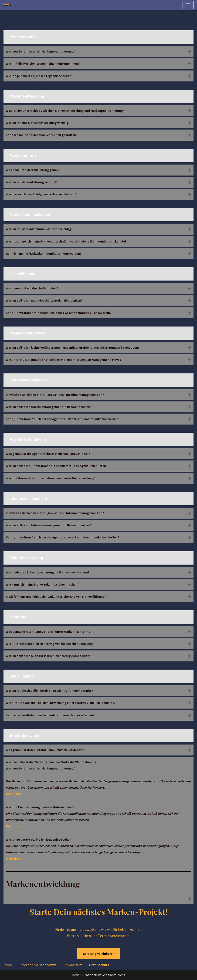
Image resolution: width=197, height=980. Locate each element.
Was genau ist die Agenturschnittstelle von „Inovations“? (48, 454)
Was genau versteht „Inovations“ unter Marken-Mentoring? (49, 632)
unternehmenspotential (38, 965)
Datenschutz (99, 965)
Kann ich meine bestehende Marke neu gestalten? (42, 135)
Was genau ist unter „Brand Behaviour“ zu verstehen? (45, 750)
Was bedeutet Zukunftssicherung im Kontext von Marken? (48, 572)
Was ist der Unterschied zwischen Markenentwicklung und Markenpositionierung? (65, 111)
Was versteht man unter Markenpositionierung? (40, 51)
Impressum (73, 965)
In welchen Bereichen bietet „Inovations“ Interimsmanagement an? (55, 395)
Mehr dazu (13, 794)
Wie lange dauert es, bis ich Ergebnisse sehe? (38, 76)
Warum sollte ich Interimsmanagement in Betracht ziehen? (49, 407)
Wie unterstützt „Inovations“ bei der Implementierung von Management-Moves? (64, 360)
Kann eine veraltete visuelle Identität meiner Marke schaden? (50, 715)
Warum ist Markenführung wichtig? (31, 182)
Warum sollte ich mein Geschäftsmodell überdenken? (44, 300)
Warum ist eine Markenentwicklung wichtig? (38, 123)
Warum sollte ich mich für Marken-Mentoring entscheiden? (48, 656)
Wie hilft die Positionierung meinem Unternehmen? (42, 63)
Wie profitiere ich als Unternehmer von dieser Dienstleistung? (50, 478)
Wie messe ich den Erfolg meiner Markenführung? (41, 194)
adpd (8, 965)
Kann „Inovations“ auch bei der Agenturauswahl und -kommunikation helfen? (62, 419)
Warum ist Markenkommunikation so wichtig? (39, 229)
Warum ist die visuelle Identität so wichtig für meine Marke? (49, 691)
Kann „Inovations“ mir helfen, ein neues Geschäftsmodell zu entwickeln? (59, 313)
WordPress (117, 975)
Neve (76, 975)
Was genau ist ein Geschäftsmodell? (32, 288)
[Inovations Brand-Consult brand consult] (7, 5)
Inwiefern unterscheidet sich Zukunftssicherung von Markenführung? (56, 597)
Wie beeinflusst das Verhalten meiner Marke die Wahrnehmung (98, 824)
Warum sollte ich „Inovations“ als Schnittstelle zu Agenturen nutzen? (57, 466)
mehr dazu (14, 859)
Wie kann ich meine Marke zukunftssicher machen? (42, 584)
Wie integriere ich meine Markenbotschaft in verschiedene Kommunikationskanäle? (66, 241)
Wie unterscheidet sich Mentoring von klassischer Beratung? (49, 644)
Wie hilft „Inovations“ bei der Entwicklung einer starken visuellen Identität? (61, 703)
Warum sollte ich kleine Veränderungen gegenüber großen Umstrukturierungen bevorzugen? (73, 348)
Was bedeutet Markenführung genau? (33, 170)
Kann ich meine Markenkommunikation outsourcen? (44, 253)
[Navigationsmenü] (188, 5)
